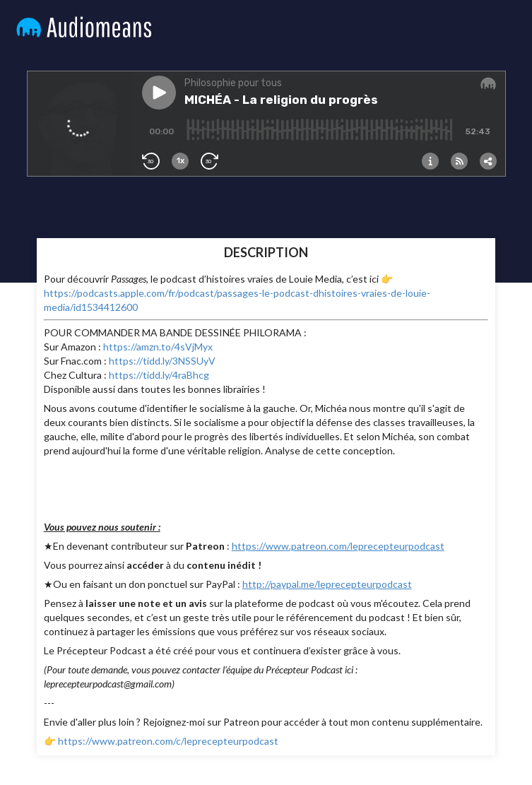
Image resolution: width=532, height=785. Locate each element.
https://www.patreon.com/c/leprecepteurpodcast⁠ (168, 741)
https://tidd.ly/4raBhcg (159, 375)
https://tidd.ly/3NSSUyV (162, 361)
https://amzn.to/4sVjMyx (158, 347)
